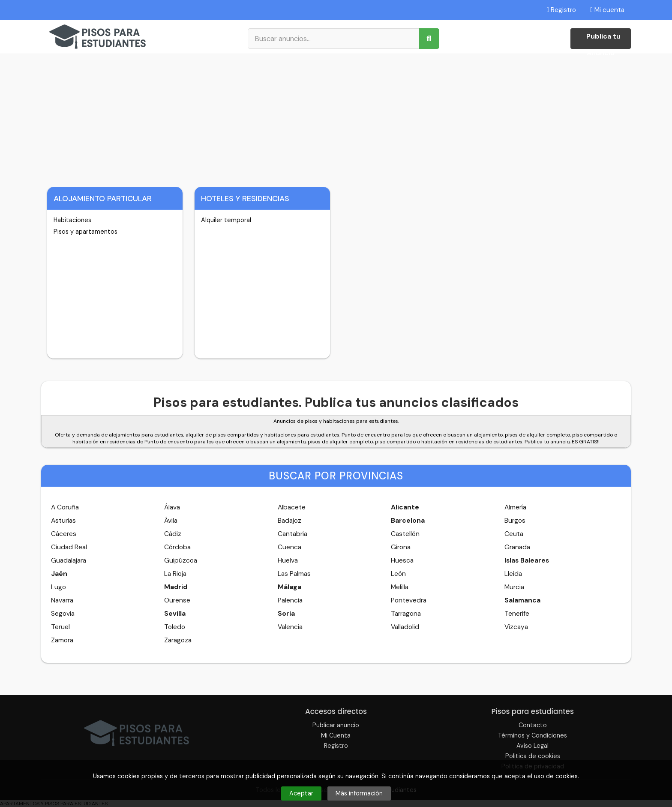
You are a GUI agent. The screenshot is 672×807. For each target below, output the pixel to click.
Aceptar (301, 793)
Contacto (533, 725)
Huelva (288, 560)
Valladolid (405, 627)
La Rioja (175, 574)
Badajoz (289, 521)
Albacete (292, 507)
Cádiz (173, 534)
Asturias (63, 521)
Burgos (515, 521)
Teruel (60, 627)
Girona (401, 547)
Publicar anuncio (336, 725)
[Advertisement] (336, 118)
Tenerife (517, 614)
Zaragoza (178, 640)
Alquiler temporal (226, 220)
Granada (517, 547)
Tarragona (406, 614)
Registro (562, 10)
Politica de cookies (533, 756)
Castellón (405, 534)
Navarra (62, 600)
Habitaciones (72, 220)
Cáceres (64, 534)
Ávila (171, 521)
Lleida (513, 574)
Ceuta (514, 534)
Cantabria (292, 534)
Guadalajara (69, 560)
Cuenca (289, 547)
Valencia (290, 627)
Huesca (402, 560)
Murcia (514, 587)
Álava (172, 507)
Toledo (175, 627)
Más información (359, 793)
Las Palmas (294, 574)
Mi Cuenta (336, 735)
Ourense (177, 600)
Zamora (62, 640)
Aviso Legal (532, 746)
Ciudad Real (69, 547)
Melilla (400, 587)
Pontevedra (409, 600)
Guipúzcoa (181, 560)
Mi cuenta (607, 10)
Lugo (58, 587)
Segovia (63, 614)
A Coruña (65, 507)
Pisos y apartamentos (85, 232)
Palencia (290, 600)
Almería (515, 507)
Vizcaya (516, 627)
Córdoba (177, 547)
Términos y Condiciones (532, 735)
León (398, 574)
